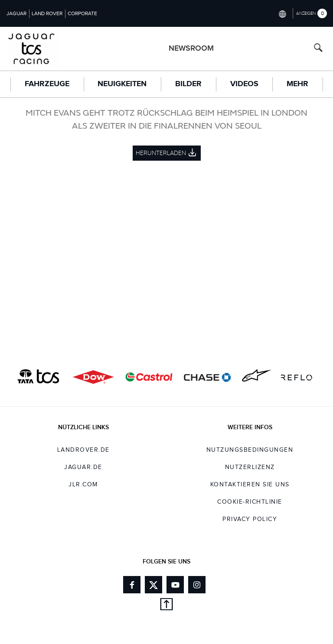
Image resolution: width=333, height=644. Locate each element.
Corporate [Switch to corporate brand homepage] (82, 13)
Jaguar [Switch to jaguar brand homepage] (16, 13)
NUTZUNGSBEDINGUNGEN (250, 450)
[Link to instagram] (197, 585)
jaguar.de (83, 467)
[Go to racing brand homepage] (39, 49)
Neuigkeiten (122, 84)
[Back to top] (166, 606)
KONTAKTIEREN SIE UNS (250, 485)
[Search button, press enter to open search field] (318, 49)
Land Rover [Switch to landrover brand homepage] (47, 13)
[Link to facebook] (132, 585)
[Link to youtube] (175, 585)
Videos (244, 84)
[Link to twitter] (153, 585)
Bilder (188, 84)
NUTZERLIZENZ (250, 467)
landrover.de (83, 450)
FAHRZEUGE (47, 84)
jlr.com (83, 485)
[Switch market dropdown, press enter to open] (282, 13)
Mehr (297, 84)
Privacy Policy (250, 519)
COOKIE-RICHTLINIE (250, 502)
